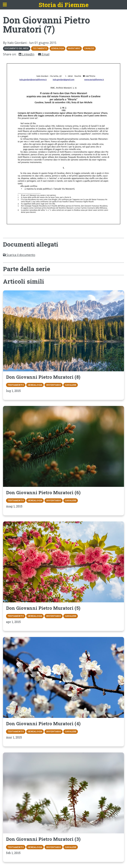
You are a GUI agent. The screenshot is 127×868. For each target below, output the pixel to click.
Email (44, 54)
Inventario (74, 48)
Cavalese (89, 48)
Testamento (40, 48)
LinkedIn (26, 54)
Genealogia (57, 48)
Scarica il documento (19, 255)
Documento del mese (17, 48)
